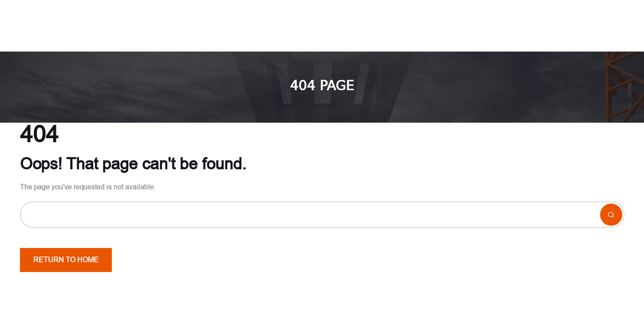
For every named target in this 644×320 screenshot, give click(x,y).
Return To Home (66, 260)
